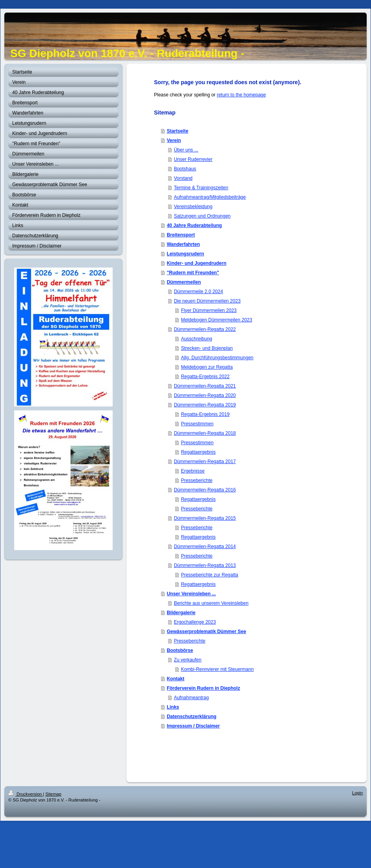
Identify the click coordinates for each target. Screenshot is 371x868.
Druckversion (26, 794)
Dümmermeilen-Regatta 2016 (205, 490)
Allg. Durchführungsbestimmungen (217, 358)
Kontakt (175, 679)
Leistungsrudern (185, 254)
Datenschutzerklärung (191, 717)
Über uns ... (186, 150)
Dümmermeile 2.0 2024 (198, 292)
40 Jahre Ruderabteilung (194, 225)
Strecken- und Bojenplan (207, 348)
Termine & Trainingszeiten (201, 188)
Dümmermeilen (184, 282)
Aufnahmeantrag (191, 698)
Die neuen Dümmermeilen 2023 (207, 301)
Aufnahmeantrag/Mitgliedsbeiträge (210, 197)
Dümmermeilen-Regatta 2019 (205, 405)
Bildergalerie (181, 613)
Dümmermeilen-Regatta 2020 (205, 395)
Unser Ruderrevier (193, 159)
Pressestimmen (197, 424)
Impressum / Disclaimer (193, 726)
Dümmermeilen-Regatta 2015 (205, 518)
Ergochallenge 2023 (195, 622)
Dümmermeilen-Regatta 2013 (205, 565)
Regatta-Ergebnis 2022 (205, 377)
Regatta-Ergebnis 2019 (205, 414)
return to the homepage (241, 95)
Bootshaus (185, 169)
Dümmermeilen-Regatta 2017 (205, 462)
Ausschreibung (196, 339)
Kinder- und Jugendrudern (196, 263)
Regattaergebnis (198, 452)
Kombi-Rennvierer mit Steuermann (217, 669)
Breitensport (181, 235)
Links (173, 707)
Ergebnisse (193, 471)
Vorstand (183, 178)
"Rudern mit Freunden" (193, 273)
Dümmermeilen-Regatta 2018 (205, 433)
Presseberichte (197, 480)
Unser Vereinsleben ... (191, 594)
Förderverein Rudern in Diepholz (203, 688)
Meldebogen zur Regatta (207, 367)
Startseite (177, 131)
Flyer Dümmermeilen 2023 (209, 310)
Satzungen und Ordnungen (202, 216)
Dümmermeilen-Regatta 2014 (205, 547)
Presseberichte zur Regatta (209, 575)
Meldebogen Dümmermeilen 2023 (216, 320)
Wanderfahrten (183, 244)
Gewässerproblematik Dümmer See (206, 632)
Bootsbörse (180, 650)
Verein (174, 140)
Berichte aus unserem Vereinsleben (211, 603)
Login (357, 793)
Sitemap (53, 794)
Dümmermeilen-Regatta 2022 (205, 329)
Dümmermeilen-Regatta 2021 (205, 386)
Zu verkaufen (187, 660)
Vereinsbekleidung (193, 207)
